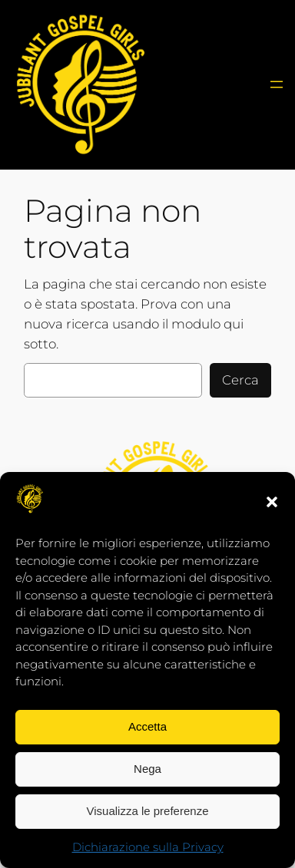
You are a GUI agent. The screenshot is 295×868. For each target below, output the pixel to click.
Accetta (147, 726)
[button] (272, 502)
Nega (147, 769)
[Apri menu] (277, 84)
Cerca (240, 380)
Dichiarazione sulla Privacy (148, 847)
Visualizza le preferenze (148, 811)
